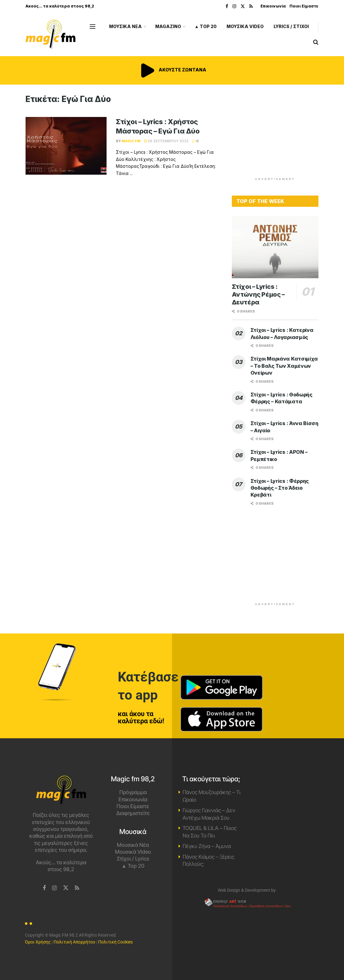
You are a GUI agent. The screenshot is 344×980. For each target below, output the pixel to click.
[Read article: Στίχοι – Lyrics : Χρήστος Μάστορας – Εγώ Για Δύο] (66, 146)
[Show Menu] (93, 27)
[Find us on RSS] (77, 888)
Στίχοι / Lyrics (133, 859)
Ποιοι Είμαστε (304, 6)
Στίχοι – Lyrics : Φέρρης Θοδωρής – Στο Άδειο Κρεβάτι (280, 488)
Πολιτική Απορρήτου (74, 942)
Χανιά (283, 799)
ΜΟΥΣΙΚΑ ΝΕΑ (125, 26)
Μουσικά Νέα (133, 845)
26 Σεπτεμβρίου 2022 (166, 141)
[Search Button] (316, 42)
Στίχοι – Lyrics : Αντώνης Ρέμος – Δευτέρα (258, 294)
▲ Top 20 (205, 26)
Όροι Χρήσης (38, 942)
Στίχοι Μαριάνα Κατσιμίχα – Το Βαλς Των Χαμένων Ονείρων (284, 366)
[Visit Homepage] (50, 34)
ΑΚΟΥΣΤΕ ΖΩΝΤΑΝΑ (172, 70)
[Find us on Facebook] (44, 888)
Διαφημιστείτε (133, 813)
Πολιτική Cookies (115, 942)
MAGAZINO (168, 26)
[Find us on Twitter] (66, 888)
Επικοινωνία (273, 6)
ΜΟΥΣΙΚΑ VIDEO (245, 26)
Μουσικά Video (133, 852)
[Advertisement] (279, 133)
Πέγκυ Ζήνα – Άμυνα (207, 846)
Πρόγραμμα (133, 792)
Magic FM (131, 141)
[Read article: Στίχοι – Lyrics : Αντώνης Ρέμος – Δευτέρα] (275, 247)
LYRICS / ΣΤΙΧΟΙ (291, 26)
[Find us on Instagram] (54, 888)
